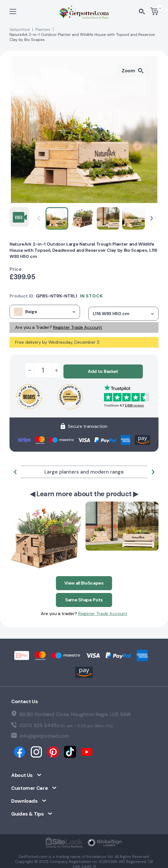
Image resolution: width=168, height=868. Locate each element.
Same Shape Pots (84, 596)
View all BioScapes (84, 580)
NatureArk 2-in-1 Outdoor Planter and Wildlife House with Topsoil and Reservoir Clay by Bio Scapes (82, 37)
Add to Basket (103, 370)
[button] (152, 218)
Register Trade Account (78, 327)
